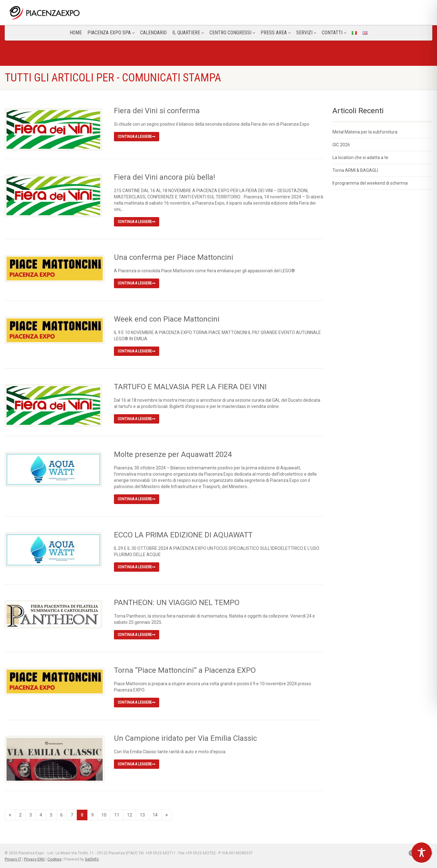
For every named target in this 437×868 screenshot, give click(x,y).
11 (117, 814)
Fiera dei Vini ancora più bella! (164, 177)
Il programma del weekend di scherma (370, 183)
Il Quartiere (188, 33)
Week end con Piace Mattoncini (167, 319)
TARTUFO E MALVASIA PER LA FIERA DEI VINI (190, 386)
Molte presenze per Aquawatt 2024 (173, 454)
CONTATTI (334, 33)
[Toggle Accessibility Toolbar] (422, 853)
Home (76, 33)
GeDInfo (92, 859)
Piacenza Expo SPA (111, 33)
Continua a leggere (137, 137)
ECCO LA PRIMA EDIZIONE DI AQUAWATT (183, 535)
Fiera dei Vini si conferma (157, 111)
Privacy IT (13, 859)
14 (155, 814)
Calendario (153, 33)
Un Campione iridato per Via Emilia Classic (185, 738)
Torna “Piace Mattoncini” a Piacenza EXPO (185, 670)
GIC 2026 (341, 145)
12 (130, 814)
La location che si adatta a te (360, 158)
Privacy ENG (34, 859)
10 (104, 814)
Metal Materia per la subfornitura (365, 132)
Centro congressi (232, 33)
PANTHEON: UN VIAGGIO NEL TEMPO (177, 602)
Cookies (54, 859)
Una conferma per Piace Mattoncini (174, 257)
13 (142, 814)
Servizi (306, 33)
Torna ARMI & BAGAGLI (355, 170)
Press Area (276, 33)
